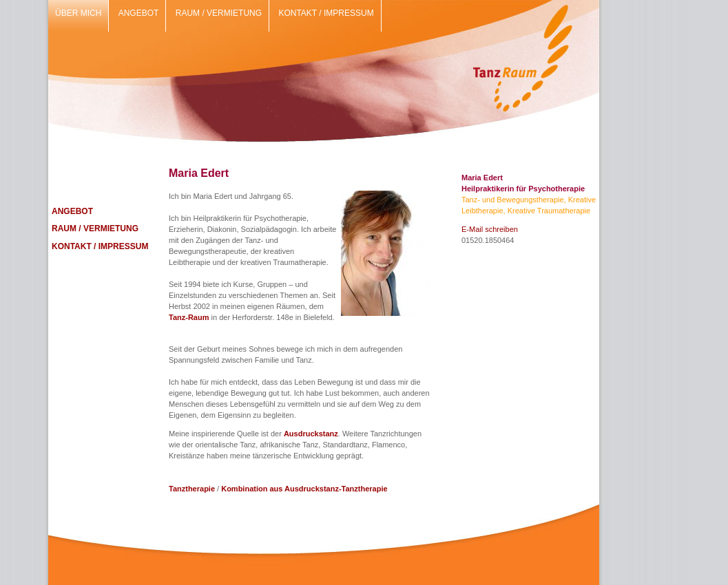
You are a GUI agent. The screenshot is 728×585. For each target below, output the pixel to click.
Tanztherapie (192, 489)
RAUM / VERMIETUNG (95, 228)
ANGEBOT (72, 211)
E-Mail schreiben (490, 229)
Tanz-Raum (189, 317)
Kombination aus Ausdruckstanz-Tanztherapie (304, 489)
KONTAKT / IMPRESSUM (100, 246)
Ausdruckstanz (311, 434)
